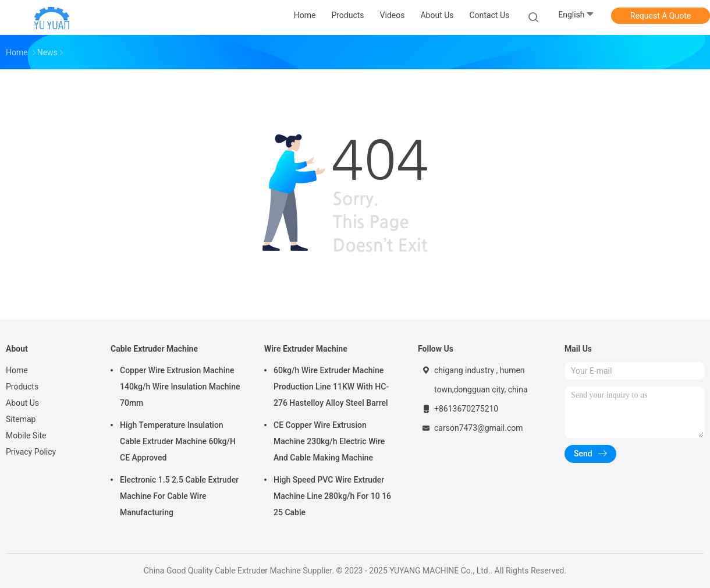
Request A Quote (661, 16)
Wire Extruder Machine (306, 349)
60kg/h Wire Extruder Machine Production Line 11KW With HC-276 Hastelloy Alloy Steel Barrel (331, 387)
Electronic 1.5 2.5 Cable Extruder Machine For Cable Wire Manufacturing (179, 496)
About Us (22, 403)
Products (22, 387)
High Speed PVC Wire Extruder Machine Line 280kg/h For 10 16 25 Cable (332, 496)
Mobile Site (26, 435)
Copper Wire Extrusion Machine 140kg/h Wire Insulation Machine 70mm (180, 387)
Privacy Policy (31, 452)
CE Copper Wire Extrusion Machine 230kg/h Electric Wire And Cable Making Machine (329, 441)
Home (17, 370)
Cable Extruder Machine (154, 349)
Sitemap (21, 419)
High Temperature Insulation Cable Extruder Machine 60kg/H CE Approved (178, 441)
